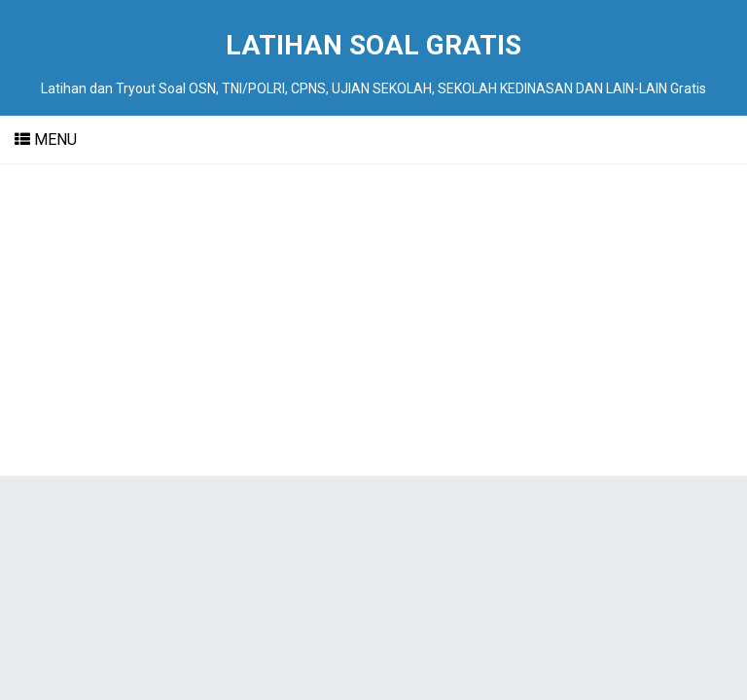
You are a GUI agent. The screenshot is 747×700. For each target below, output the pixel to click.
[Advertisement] (373, 320)
